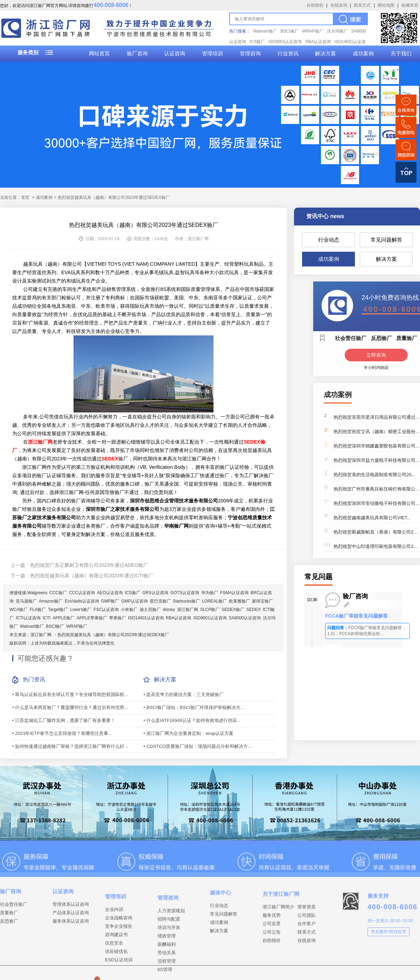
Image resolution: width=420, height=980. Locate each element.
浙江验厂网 (188, 610)
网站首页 (99, 54)
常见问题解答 (386, 240)
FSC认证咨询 (106, 610)
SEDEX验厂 (233, 610)
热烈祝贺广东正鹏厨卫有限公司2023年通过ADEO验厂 (89, 565)
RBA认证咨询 (318, 42)
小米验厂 (129, 610)
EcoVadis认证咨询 (82, 601)
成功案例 (363, 54)
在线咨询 (339, 5)
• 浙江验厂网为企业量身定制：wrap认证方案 (188, 733)
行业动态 (329, 240)
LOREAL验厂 (214, 601)
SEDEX (254, 610)
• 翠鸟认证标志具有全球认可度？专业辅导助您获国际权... (70, 694)
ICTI (47, 618)
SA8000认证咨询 (245, 618)
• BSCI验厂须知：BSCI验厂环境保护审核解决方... (194, 707)
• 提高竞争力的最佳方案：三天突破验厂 (184, 694)
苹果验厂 (118, 618)
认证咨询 (175, 54)
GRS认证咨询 (155, 593)
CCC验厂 (58, 593)
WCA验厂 (19, 610)
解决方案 (325, 54)
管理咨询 (250, 54)
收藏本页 (410, 5)
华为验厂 (210, 593)
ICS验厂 (257, 42)
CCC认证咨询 (82, 593)
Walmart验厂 (265, 31)
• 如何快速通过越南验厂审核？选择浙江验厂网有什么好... (70, 746)
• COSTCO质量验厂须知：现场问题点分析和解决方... (198, 746)
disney (169, 610)
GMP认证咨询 (134, 601)
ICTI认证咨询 (28, 618)
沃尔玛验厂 (337, 31)
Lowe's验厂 (81, 610)
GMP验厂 (110, 601)
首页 (25, 197)
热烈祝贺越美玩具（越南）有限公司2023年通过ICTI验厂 (92, 576)
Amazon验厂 (51, 601)
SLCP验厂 (210, 610)
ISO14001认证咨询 (146, 618)
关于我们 (401, 54)
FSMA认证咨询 (234, 593)
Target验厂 (58, 610)
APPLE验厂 (64, 618)
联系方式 (362, 5)
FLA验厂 (38, 610)
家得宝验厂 (262, 601)
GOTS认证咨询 (185, 593)
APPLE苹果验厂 (92, 618)
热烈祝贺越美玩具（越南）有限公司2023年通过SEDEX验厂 (113, 635)
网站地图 (386, 5)
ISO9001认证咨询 (285, 42)
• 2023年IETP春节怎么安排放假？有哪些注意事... (62, 733)
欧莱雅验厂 (239, 601)
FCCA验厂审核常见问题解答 (356, 616)
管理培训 (212, 54)
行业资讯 (288, 54)
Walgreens (37, 593)
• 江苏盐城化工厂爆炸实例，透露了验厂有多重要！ (64, 720)
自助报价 (315, 5)
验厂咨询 (137, 54)
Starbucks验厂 (186, 601)
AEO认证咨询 (110, 593)
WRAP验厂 (313, 31)
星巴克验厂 (160, 601)
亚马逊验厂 (26, 601)
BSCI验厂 (290, 31)
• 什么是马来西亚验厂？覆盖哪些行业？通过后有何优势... (70, 707)
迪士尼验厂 (150, 610)
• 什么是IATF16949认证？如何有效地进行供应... (192, 720)
